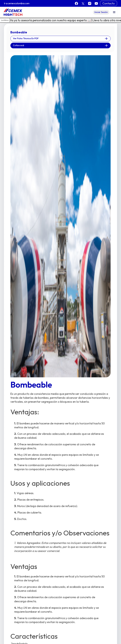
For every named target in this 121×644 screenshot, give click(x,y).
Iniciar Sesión (101, 12)
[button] (114, 12)
